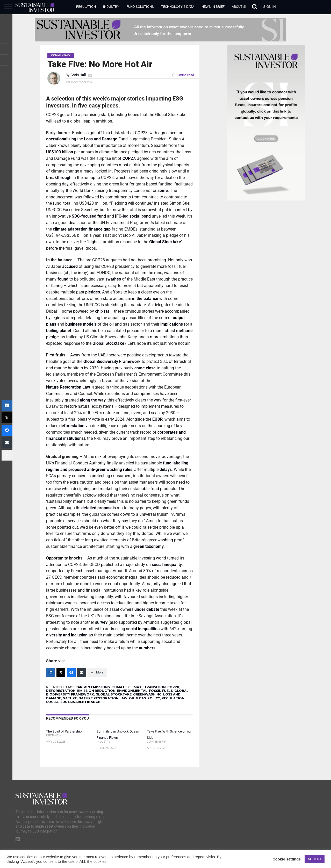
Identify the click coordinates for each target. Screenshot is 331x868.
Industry (111, 7)
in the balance (145, 299)
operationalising (61, 139)
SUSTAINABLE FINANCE (80, 702)
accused (70, 266)
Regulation (86, 7)
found (63, 279)
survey (101, 622)
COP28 (173, 687)
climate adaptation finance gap (82, 229)
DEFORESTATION (61, 691)
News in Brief (213, 7)
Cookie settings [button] (287, 859)
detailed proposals (99, 508)
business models (81, 324)
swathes (113, 279)
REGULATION (173, 698)
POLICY (154, 698)
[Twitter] (61, 672)
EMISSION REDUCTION (96, 691)
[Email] (82, 672)
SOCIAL (52, 702)
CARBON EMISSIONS (93, 687)
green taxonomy (149, 546)
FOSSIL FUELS (161, 691)
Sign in (269, 7)
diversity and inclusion (67, 635)
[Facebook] (71, 672)
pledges (93, 292)
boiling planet (59, 331)
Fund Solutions (140, 7)
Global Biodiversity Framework (112, 361)
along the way (93, 400)
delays (166, 469)
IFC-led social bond (133, 216)
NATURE (70, 698)
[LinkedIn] (51, 672)
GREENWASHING (147, 694)
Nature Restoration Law (69, 387)
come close (145, 368)
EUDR (157, 419)
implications (172, 324)
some (163, 191)
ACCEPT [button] (315, 859)
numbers (147, 648)
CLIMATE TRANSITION (147, 687)
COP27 (129, 158)
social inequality (167, 565)
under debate (147, 609)
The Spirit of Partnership (64, 731)
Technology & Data (178, 7)
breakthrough (59, 178)
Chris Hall (78, 75)
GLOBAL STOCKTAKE (114, 694)
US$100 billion (60, 152)
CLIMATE (119, 687)
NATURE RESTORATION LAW (103, 698)
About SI (239, 7)
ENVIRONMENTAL (132, 691)
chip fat (102, 311)
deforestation (72, 426)
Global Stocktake (165, 242)
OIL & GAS (137, 698)
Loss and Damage (101, 139)
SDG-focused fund (89, 216)
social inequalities (143, 629)
